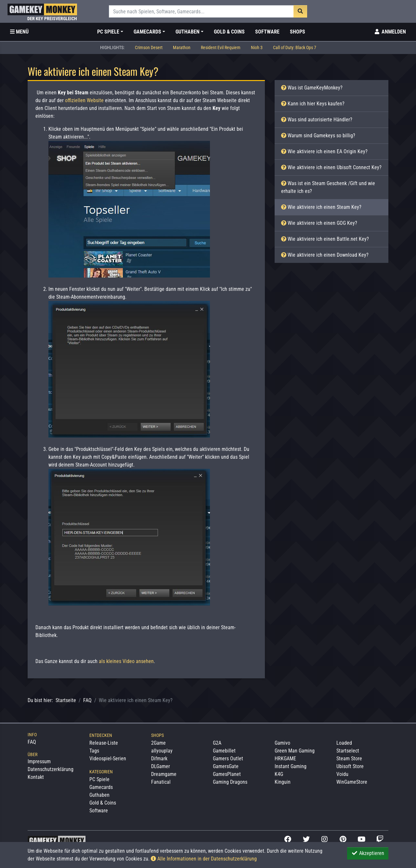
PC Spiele (99, 779)
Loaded (344, 743)
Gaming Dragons (230, 782)
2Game (158, 743)
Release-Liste (104, 743)
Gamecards (101, 787)
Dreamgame (164, 774)
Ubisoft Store (350, 766)
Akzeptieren (368, 853)
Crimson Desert (149, 48)
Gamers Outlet (228, 759)
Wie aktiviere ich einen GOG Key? (319, 223)
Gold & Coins (229, 32)
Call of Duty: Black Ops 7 (295, 48)
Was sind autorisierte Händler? (317, 120)
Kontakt (36, 777)
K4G (279, 774)
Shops (298, 32)
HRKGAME (285, 759)
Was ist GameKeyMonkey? (312, 88)
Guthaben (99, 795)
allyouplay (162, 751)
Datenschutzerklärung (51, 769)
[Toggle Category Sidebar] (19, 32)
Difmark (159, 759)
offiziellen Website (84, 100)
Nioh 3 (257, 48)
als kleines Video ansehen (126, 661)
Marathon (182, 48)
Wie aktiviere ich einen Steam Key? (321, 207)
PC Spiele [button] (108, 32)
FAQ (87, 700)
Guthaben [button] (188, 32)
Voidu (342, 774)
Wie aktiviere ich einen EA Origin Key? (324, 151)
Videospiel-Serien (108, 759)
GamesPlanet (227, 774)
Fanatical (161, 782)
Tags (94, 751)
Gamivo (282, 743)
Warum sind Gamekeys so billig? (318, 136)
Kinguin (283, 782)
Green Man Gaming (295, 751)
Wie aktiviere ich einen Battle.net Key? (325, 239)
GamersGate (226, 766)
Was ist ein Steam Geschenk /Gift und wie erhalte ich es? (328, 187)
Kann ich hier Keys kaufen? (313, 104)
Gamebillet (224, 751)
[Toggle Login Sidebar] (390, 32)
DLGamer (161, 766)
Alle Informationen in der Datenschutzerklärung (204, 859)
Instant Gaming (291, 766)
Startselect (348, 751)
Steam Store (349, 759)
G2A (217, 743)
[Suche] (201, 11)
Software (267, 32)
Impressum (39, 761)
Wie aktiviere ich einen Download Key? (325, 255)
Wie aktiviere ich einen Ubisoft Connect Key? (331, 167)
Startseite (66, 700)
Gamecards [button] (147, 32)
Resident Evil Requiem (221, 48)
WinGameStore (352, 782)
